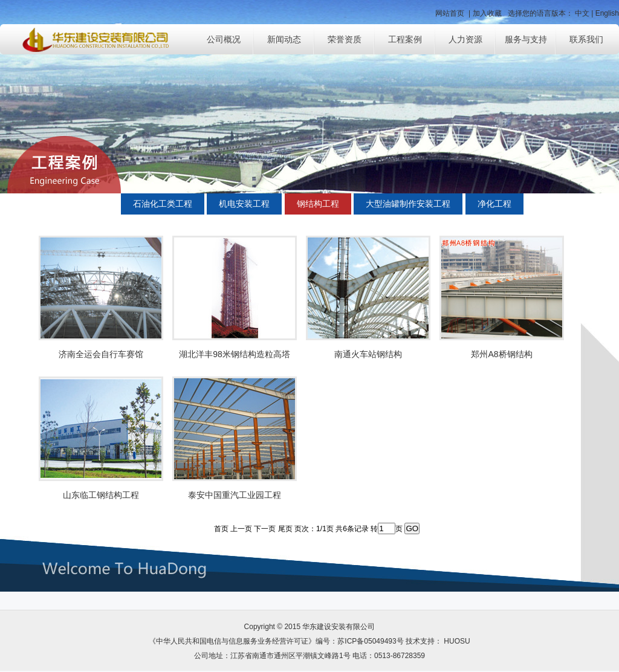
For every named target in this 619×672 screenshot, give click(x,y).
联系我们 (586, 39)
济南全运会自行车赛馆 (101, 354)
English (607, 13)
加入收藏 (487, 13)
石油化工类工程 (163, 204)
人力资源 (465, 39)
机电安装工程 (244, 204)
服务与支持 (526, 39)
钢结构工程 (318, 204)
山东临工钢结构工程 (101, 495)
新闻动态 (284, 39)
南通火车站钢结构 (368, 354)
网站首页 (450, 13)
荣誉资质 (345, 39)
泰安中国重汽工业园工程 (235, 495)
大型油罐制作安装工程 (408, 204)
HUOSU (456, 641)
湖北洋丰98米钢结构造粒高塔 (235, 354)
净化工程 (494, 204)
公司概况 (224, 39)
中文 (582, 13)
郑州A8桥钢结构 (501, 354)
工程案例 (405, 39)
